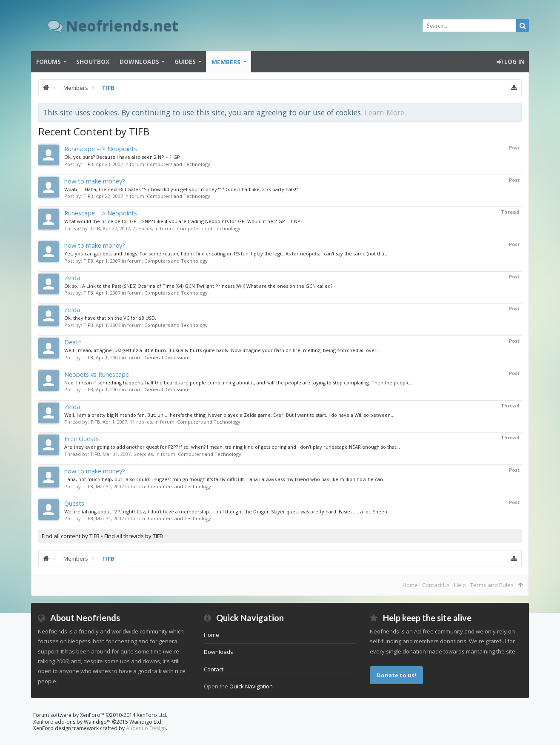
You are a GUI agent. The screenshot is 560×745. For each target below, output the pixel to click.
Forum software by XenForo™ (100, 715)
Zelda (72, 278)
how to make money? (95, 181)
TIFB (88, 164)
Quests (74, 503)
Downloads (139, 62)
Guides (185, 62)
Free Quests (81, 438)
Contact (214, 669)
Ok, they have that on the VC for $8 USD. (110, 318)
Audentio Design (146, 728)
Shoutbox (93, 62)
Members (226, 62)
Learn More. (385, 112)
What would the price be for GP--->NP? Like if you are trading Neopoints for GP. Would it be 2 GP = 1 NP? (183, 221)
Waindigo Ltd (145, 722)
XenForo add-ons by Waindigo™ (72, 722)
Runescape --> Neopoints (101, 149)
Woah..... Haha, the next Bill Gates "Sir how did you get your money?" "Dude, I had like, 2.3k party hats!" (181, 189)
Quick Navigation (251, 686)
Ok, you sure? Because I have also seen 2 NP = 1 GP (122, 157)
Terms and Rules (492, 585)
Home (410, 585)
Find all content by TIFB (71, 536)
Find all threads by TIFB (134, 536)
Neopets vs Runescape (97, 374)
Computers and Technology (179, 164)
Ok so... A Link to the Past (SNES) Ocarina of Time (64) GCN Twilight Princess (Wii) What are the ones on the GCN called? (198, 286)
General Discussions (167, 357)
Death (73, 342)
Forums (49, 62)
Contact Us (436, 585)
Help (460, 585)
